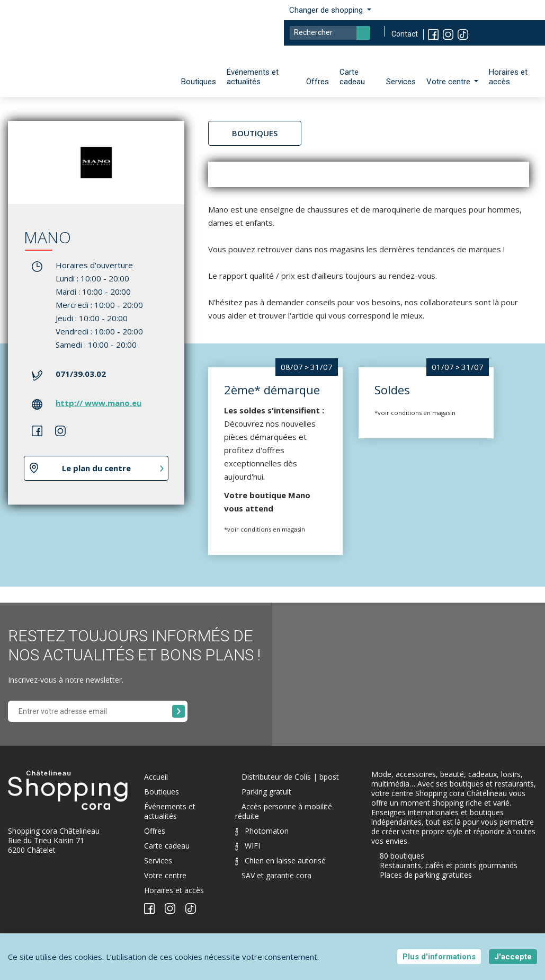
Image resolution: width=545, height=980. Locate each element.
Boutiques (199, 82)
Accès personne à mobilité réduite (284, 811)
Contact (405, 34)
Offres (318, 82)
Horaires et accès (508, 77)
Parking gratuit (266, 792)
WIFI (248, 846)
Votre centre (165, 875)
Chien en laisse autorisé (280, 860)
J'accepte (513, 957)
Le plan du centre (96, 468)
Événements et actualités (253, 77)
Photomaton (262, 831)
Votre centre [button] (449, 82)
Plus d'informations (439, 957)
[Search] (330, 33)
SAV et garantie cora (276, 875)
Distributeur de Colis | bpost (290, 777)
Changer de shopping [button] (327, 10)
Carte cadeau (352, 77)
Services (401, 82)
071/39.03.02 (81, 374)
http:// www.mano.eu (99, 403)
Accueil (156, 777)
